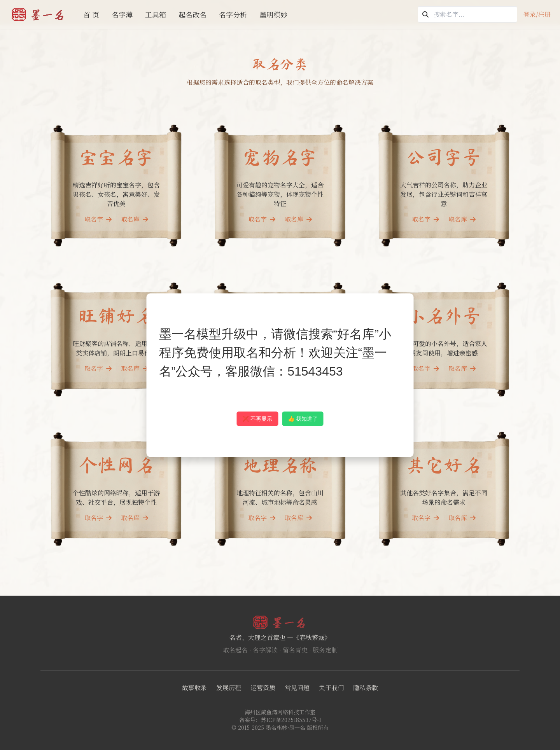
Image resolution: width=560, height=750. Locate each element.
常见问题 (297, 688)
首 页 (91, 14)
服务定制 (325, 650)
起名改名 (192, 14)
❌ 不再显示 (257, 418)
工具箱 (156, 14)
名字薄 (122, 14)
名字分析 (233, 14)
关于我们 (331, 688)
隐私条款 (366, 688)
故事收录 (194, 688)
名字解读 (265, 650)
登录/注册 (537, 14)
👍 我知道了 (303, 418)
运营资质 (263, 688)
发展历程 (229, 688)
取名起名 (235, 650)
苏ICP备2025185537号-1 (291, 720)
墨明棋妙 (273, 14)
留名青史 (295, 650)
